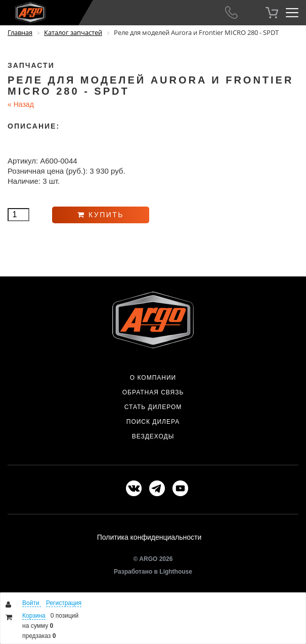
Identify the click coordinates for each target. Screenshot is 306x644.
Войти (32, 603)
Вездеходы (153, 436)
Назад (21, 104)
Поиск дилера (153, 422)
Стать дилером (153, 407)
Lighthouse (176, 572)
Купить (101, 215)
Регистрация (64, 603)
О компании (153, 378)
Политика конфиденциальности (149, 537)
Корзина (34, 616)
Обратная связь (153, 392)
